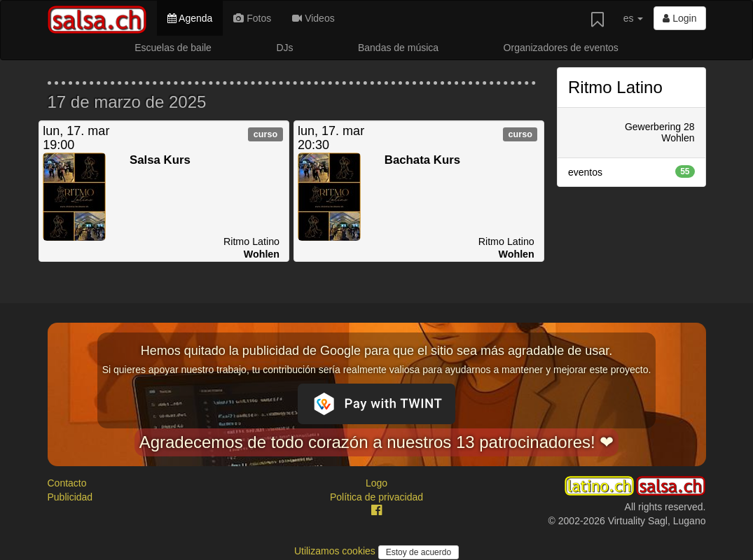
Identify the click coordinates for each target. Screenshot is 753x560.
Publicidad (70, 497)
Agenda (190, 18)
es (634, 18)
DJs (284, 48)
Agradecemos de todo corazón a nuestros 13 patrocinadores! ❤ (377, 442)
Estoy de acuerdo (419, 552)
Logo (377, 483)
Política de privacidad (377, 497)
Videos (313, 18)
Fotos (252, 18)
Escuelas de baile (173, 48)
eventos (631, 171)
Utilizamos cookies (336, 551)
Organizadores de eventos (561, 48)
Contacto (67, 483)
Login (679, 18)
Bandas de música (398, 48)
